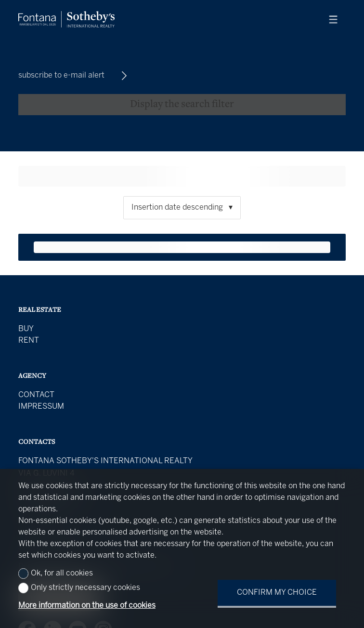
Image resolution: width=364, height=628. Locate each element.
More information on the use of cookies (87, 606)
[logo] (66, 19)
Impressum (41, 407)
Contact (36, 395)
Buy (26, 329)
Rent (29, 341)
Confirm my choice (277, 593)
